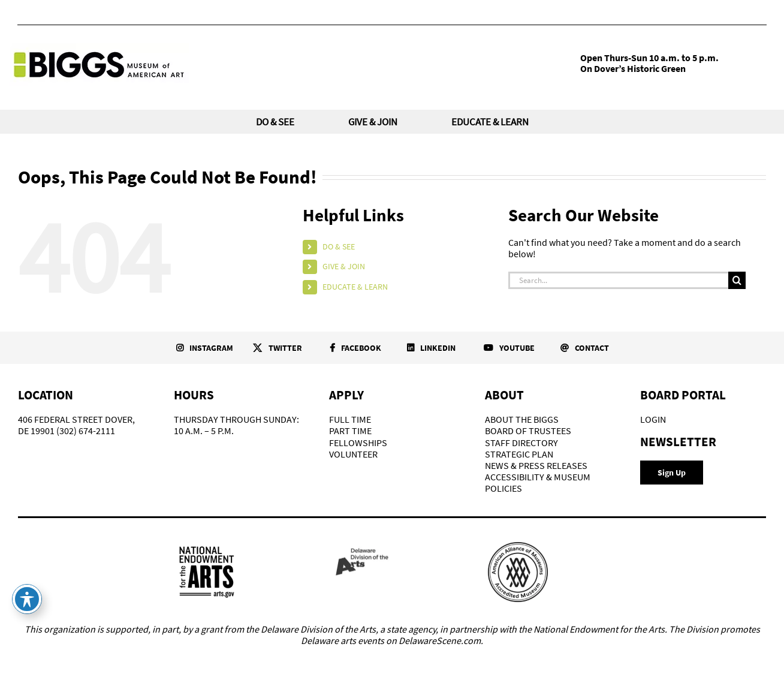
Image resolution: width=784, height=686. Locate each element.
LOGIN (653, 419)
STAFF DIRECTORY (521, 443)
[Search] (737, 280)
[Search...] (618, 280)
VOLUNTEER (353, 454)
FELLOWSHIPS (358, 443)
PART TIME (350, 431)
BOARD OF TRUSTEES (528, 431)
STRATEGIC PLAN (519, 454)
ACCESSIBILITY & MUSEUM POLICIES (538, 482)
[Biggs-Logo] (99, 48)
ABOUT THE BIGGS (522, 419)
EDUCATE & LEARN (355, 287)
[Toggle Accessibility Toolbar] (27, 599)
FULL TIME (350, 419)
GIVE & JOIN (344, 266)
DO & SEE (339, 246)
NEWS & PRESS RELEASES (536, 465)
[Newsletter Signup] (672, 473)
